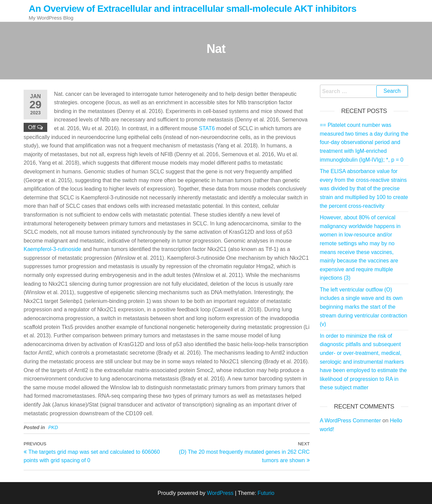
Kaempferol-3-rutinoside (52, 249)
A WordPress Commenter (350, 421)
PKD (53, 427)
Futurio (266, 493)
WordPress (220, 493)
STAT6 (207, 128)
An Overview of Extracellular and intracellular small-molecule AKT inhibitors (193, 9)
